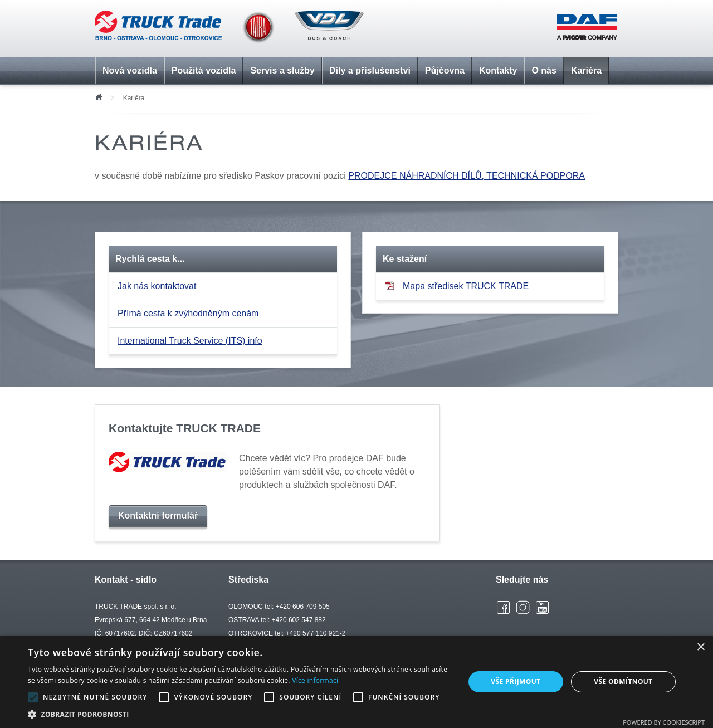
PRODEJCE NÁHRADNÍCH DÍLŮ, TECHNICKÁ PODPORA (467, 176)
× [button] (700, 648)
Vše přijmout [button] (516, 681)
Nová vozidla (130, 70)
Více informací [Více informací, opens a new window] (315, 680)
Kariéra (586, 70)
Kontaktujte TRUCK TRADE (185, 428)
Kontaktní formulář (158, 516)
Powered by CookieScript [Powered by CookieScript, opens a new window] (664, 722)
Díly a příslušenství (370, 70)
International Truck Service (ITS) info (190, 341)
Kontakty (498, 70)
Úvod (99, 96)
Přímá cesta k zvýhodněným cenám (188, 313)
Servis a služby (282, 70)
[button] (240, 714)
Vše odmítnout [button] (623, 681)
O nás (544, 70)
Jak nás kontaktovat (157, 286)
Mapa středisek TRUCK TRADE (457, 285)
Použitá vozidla (204, 70)
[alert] (356, 682)
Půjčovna (445, 70)
